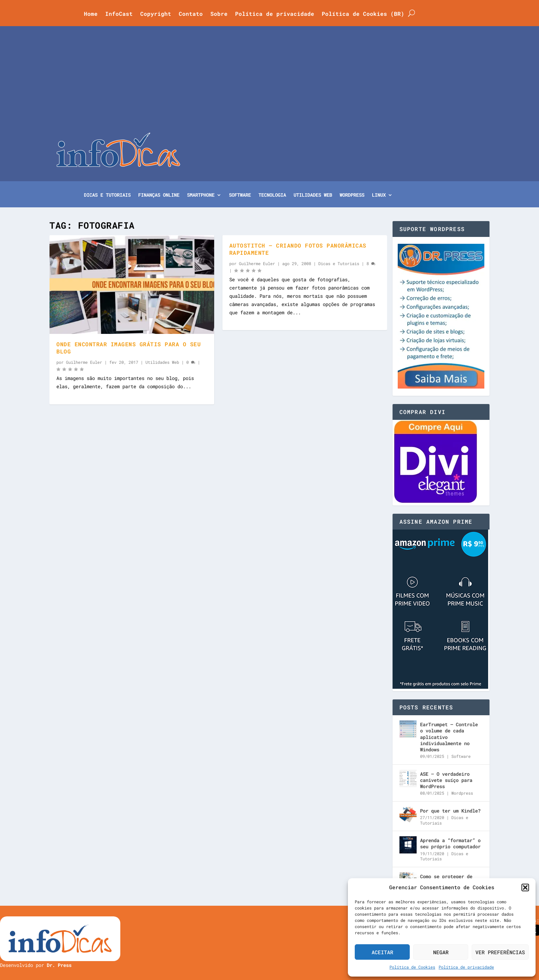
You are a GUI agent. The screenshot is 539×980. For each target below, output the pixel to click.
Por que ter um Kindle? (450, 811)
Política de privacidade (466, 967)
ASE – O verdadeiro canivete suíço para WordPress (446, 780)
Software (240, 195)
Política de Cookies (412, 967)
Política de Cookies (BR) (363, 14)
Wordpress (462, 793)
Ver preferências (500, 952)
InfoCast (119, 14)
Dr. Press (59, 965)
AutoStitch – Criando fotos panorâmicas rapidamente (298, 249)
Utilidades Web (313, 195)
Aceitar (382, 952)
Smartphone (201, 195)
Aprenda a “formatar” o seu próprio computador (450, 843)
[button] (525, 888)
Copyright (156, 14)
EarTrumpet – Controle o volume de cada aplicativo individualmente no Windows (449, 737)
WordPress (352, 195)
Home (91, 14)
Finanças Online (159, 195)
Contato (191, 14)
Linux (379, 195)
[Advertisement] (269, 81)
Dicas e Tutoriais (107, 195)
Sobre (219, 14)
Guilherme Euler (84, 362)
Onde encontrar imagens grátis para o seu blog (129, 348)
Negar (441, 952)
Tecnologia (272, 195)
